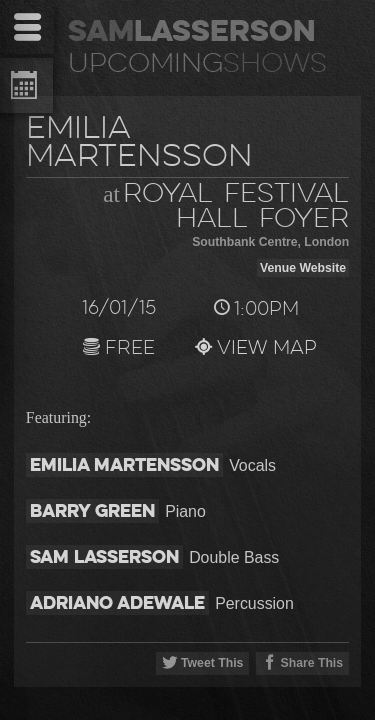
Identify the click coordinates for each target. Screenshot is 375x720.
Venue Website (303, 268)
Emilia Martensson (124, 464)
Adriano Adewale (117, 602)
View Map (255, 349)
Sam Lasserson (104, 556)
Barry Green (92, 510)
